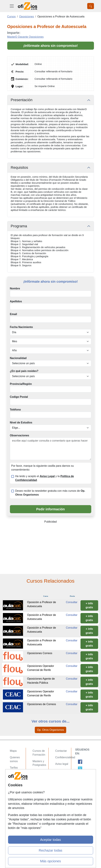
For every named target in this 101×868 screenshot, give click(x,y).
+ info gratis (89, 605)
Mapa (13, 751)
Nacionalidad (18, 358)
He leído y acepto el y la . (45, 478)
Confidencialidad (65, 757)
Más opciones (50, 861)
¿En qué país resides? (24, 371)
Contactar (61, 751)
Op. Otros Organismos (50, 730)
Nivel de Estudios (21, 423)
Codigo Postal (19, 397)
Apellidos (16, 301)
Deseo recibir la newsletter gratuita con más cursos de (50, 493)
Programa (19, 226)
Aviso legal (62, 764)
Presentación (22, 100)
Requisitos (19, 168)
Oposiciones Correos (40, 653)
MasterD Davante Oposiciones (25, 37)
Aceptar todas (50, 840)
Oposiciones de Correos (42, 704)
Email (14, 314)
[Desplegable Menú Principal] (12, 6)
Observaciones (20, 435)
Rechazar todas (50, 850)
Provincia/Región (21, 384)
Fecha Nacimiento (21, 327)
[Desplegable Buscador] (91, 6)
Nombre (15, 288)
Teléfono (15, 410)
